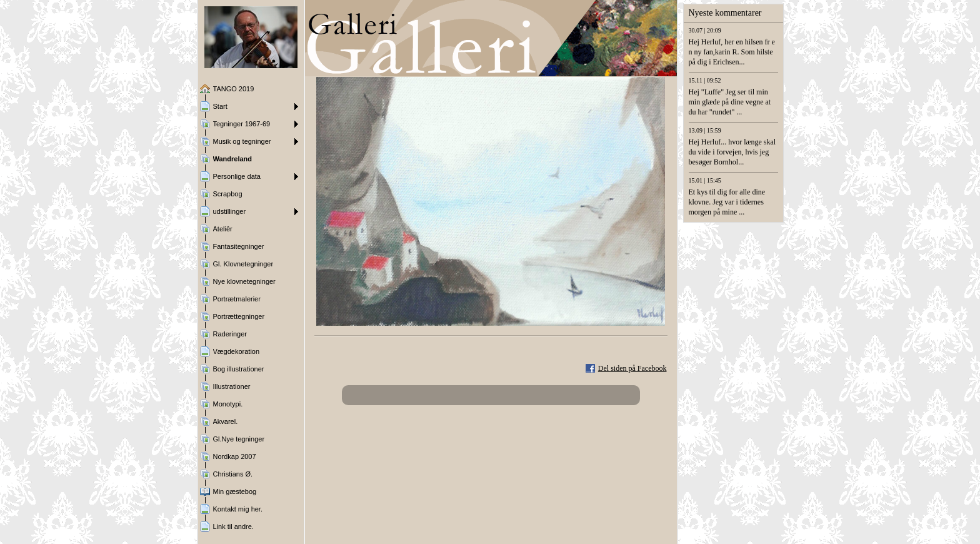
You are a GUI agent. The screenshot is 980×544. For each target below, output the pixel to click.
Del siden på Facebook (632, 368)
